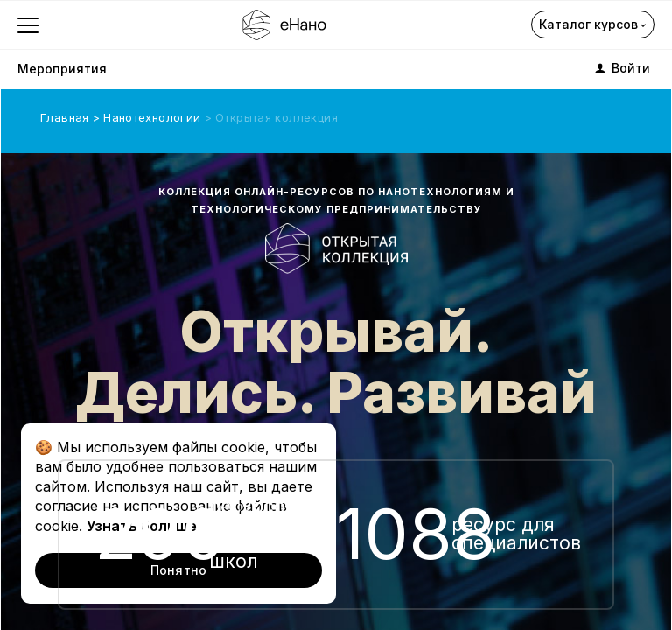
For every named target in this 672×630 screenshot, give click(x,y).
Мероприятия (62, 69)
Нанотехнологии (152, 117)
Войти (621, 68)
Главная (65, 117)
